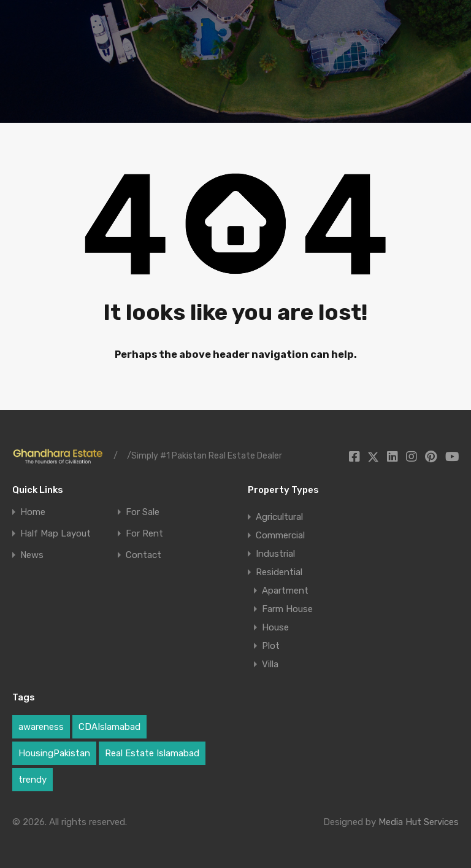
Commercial (280, 535)
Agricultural (279, 517)
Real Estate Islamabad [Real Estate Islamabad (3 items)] (152, 753)
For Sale (143, 512)
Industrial (275, 554)
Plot (271, 646)
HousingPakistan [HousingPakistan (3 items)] (54, 753)
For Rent (144, 534)
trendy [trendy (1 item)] (33, 780)
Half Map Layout (56, 534)
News (32, 555)
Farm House (287, 609)
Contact (144, 555)
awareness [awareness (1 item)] (41, 727)
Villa (270, 664)
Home (33, 512)
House (275, 627)
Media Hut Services (419, 822)
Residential (279, 572)
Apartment (285, 591)
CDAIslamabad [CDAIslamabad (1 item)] (109, 727)
